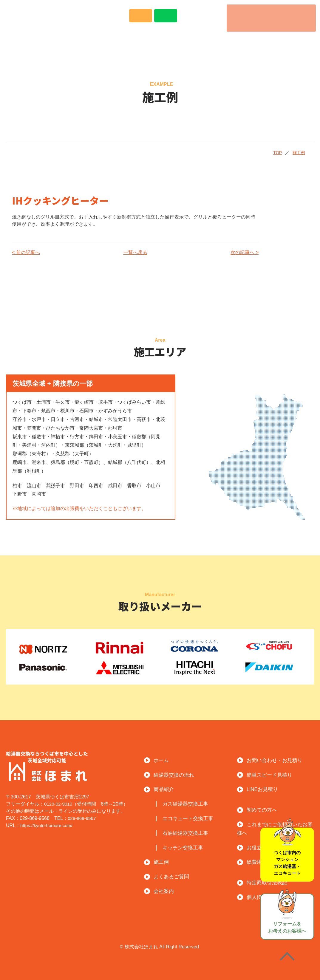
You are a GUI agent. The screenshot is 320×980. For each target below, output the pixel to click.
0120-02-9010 (59, 804)
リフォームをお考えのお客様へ (287, 912)
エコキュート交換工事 (191, 818)
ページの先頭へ (287, 958)
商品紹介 (139, 41)
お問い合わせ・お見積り (278, 760)
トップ (31, 41)
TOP (270, 152)
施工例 (179, 41)
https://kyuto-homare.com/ (48, 825)
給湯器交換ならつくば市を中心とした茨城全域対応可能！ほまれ (53, 17)
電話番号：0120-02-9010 (270, 18)
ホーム (163, 760)
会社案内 (283, 41)
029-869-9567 (83, 818)
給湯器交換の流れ (84, 41)
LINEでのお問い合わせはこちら (200, 19)
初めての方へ (264, 809)
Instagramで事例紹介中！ (123, 20)
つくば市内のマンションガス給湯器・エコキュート (287, 850)
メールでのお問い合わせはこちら (162, 19)
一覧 (128, 252)
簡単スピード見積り (272, 774)
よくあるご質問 (228, 41)
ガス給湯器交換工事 (189, 803)
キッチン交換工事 (186, 847)
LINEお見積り (264, 789)
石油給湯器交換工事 (189, 833)
